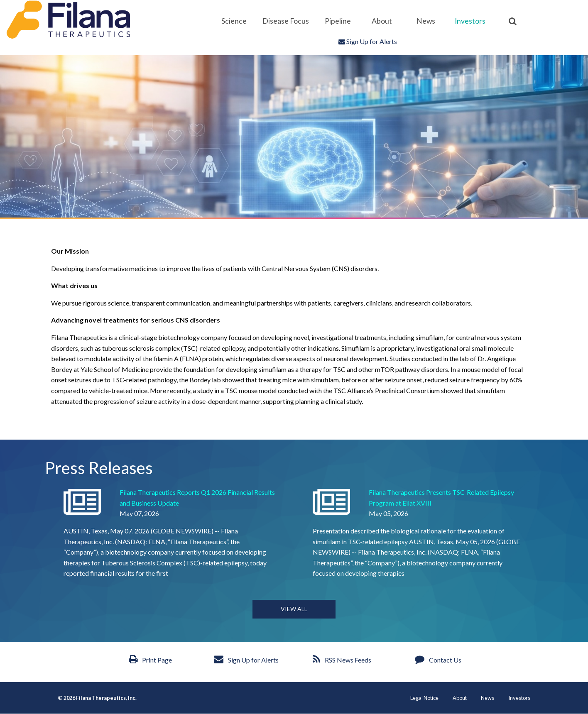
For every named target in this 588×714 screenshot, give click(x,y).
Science (234, 21)
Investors (470, 21)
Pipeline (338, 21)
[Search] (508, 21)
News (426, 21)
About (382, 21)
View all (294, 609)
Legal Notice (424, 698)
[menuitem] (234, 21)
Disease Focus (286, 21)
